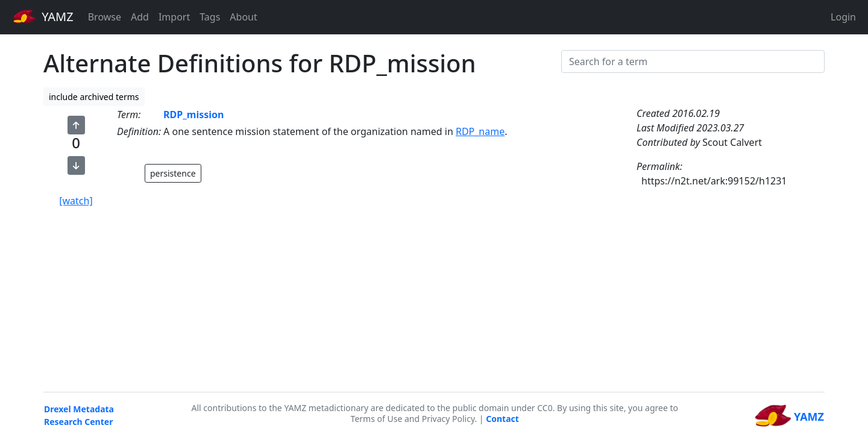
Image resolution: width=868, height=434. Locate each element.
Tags (210, 17)
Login (843, 17)
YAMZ (43, 16)
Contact (502, 419)
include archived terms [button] (94, 97)
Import (174, 17)
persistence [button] (173, 173)
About (243, 17)
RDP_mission (193, 115)
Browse (105, 17)
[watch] (76, 201)
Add (140, 17)
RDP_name (480, 131)
